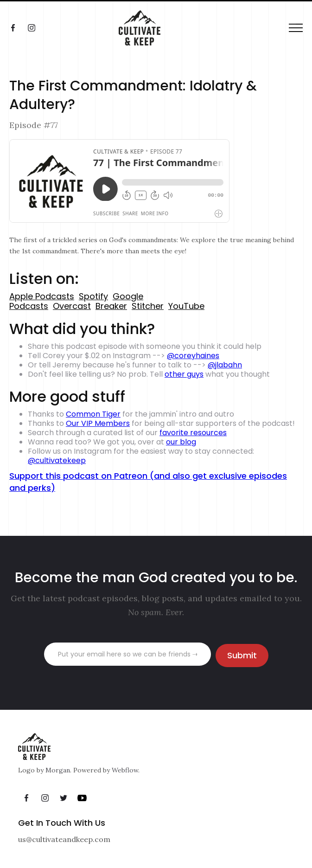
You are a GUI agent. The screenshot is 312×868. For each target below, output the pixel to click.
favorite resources (193, 433)
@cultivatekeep (57, 460)
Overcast (72, 306)
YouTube (186, 306)
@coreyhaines (193, 356)
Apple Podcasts (42, 296)
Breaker (111, 306)
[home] (130, 28)
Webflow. (126, 770)
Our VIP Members (98, 423)
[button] (296, 28)
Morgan (58, 770)
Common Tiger (93, 414)
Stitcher (148, 306)
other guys (184, 374)
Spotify (93, 296)
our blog (181, 442)
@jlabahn (225, 365)
